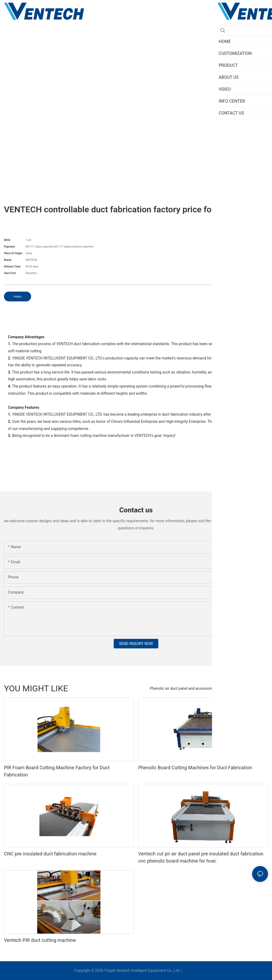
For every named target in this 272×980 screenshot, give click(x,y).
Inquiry (18, 296)
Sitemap (190, 970)
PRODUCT (229, 688)
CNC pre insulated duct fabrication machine (50, 854)
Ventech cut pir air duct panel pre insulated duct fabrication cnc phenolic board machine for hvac (201, 857)
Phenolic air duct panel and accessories (183, 688)
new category (254, 688)
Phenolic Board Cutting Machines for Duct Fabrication (195, 768)
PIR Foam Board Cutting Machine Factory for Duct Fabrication (57, 771)
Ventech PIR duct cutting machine (40, 940)
